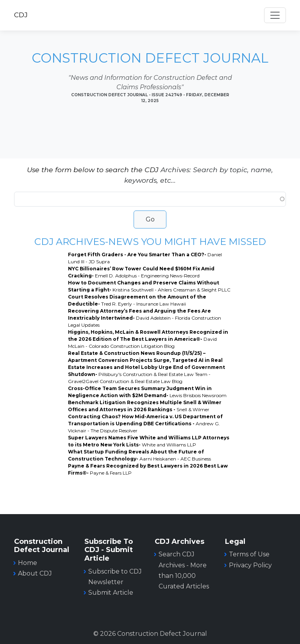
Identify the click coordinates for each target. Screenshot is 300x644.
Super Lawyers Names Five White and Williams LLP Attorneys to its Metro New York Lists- (149, 441)
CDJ (21, 15)
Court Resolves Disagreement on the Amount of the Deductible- (137, 300)
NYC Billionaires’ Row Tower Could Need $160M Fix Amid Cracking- (141, 272)
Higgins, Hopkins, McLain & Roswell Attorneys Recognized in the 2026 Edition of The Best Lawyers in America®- (148, 339)
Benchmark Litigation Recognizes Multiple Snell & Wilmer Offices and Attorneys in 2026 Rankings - (145, 406)
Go (150, 219)
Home (28, 563)
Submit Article (111, 593)
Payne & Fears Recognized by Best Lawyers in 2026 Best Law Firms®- (148, 469)
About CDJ (35, 573)
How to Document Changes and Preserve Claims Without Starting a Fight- (149, 286)
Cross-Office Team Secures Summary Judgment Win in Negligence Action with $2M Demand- (147, 392)
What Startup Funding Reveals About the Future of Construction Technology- (139, 455)
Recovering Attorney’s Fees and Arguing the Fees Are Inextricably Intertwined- (145, 318)
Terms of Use (249, 554)
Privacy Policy (250, 565)
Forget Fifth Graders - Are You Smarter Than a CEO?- (145, 258)
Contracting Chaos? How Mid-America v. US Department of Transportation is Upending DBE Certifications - (145, 424)
